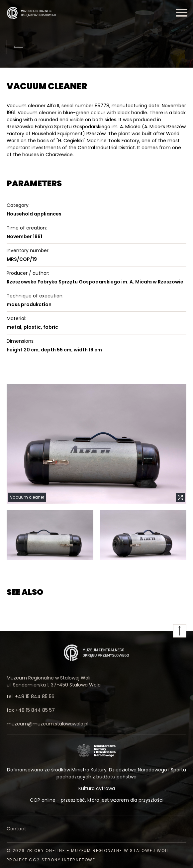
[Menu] (181, 13)
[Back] (18, 47)
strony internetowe (68, 860)
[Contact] (96, 829)
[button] (96, 444)
